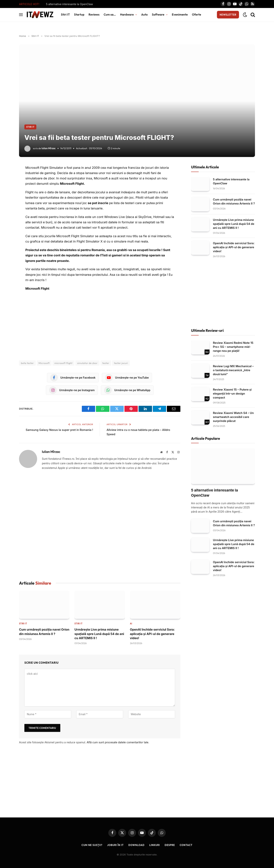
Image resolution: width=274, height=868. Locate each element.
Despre (170, 845)
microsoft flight (63, 363)
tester (106, 363)
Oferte (197, 15)
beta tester (27, 363)
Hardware (127, 15)
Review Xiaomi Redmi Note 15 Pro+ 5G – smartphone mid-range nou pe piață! (233, 347)
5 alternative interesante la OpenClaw (69, 4)
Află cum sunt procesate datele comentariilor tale (117, 742)
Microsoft (44, 363)
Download (137, 845)
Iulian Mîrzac (49, 148)
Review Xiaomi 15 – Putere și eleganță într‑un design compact (232, 394)
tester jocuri (121, 363)
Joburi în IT (115, 845)
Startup (79, 15)
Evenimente (180, 15)
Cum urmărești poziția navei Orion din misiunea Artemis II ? (44, 632)
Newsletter (228, 15)
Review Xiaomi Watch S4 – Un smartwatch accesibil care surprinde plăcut (233, 417)
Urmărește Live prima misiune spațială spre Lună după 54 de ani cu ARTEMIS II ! (99, 634)
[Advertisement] (100, 525)
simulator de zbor (87, 363)
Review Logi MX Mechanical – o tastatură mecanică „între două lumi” (233, 370)
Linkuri (155, 845)
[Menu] (21, 15)
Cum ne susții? (92, 845)
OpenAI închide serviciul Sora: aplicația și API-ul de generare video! (152, 634)
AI (131, 624)
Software (158, 15)
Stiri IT (65, 15)
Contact (186, 845)
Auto (144, 15)
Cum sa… (110, 15)
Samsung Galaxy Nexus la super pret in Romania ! (59, 430)
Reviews (94, 15)
